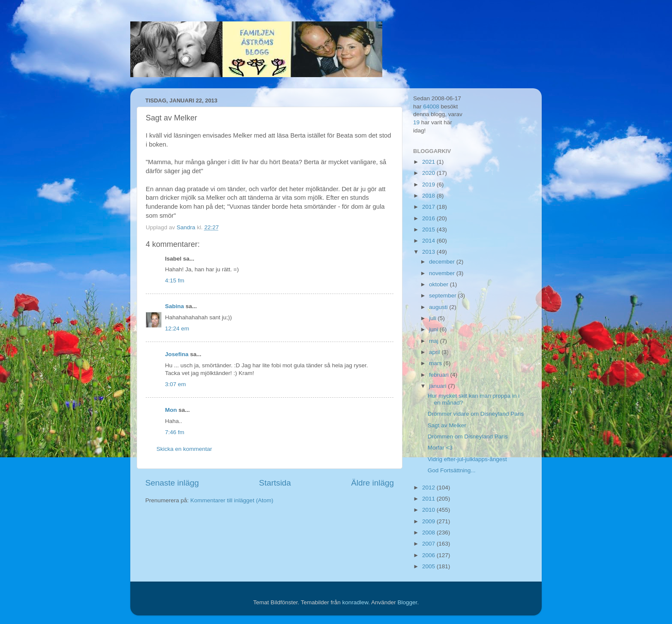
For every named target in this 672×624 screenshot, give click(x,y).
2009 (429, 521)
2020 (429, 173)
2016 (429, 218)
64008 (431, 106)
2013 (429, 252)
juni (434, 329)
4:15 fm (175, 280)
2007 (429, 544)
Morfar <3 (440, 448)
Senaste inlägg (172, 483)
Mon (171, 410)
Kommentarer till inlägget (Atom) (232, 500)
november (443, 273)
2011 (429, 499)
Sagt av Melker (447, 425)
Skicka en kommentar (184, 449)
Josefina (177, 354)
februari (440, 375)
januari (438, 386)
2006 (429, 555)
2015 (429, 229)
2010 (429, 510)
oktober (439, 284)
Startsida (275, 483)
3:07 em (175, 384)
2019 (429, 184)
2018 (429, 196)
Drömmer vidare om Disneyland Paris (476, 414)
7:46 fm (175, 432)
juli (433, 318)
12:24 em (177, 328)
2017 (429, 207)
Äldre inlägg (372, 483)
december (443, 262)
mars (436, 363)
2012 (429, 487)
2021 (429, 162)
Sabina (174, 306)
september (444, 295)
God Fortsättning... (452, 470)
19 (416, 122)
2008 (429, 532)
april (435, 352)
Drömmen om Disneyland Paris (468, 436)
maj (435, 341)
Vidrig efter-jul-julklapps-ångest (467, 459)
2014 (429, 241)
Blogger (408, 602)
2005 (429, 566)
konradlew (355, 602)
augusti (439, 307)
